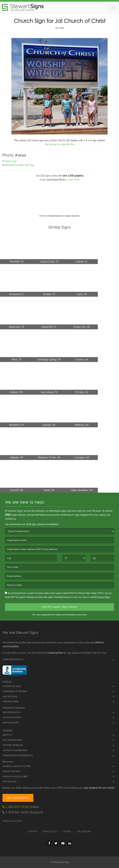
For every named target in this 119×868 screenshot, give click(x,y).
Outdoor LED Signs (12, 686)
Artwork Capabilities (13, 745)
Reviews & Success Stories (15, 777)
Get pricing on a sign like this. (60, 144)
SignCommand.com (11, 712)
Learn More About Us (13, 660)
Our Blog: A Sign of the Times (17, 766)
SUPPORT (32, 832)
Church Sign (11, 161)
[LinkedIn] (70, 843)
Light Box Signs (10, 697)
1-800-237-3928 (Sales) (21, 807)
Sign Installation (11, 723)
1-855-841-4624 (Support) (23, 812)
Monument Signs (11, 702)
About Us (7, 735)
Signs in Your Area (11, 771)
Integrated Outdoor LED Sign (19, 165)
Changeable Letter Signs (15, 691)
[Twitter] (56, 843)
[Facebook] (49, 843)
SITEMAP (67, 832)
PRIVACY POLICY (50, 832)
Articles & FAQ (9, 782)
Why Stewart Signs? (12, 740)
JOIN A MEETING (84, 832)
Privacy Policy (104, 597)
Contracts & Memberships (15, 751)
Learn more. (73, 180)
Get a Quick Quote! (18, 798)
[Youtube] (63, 843)
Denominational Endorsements (18, 756)
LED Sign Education (12, 718)
